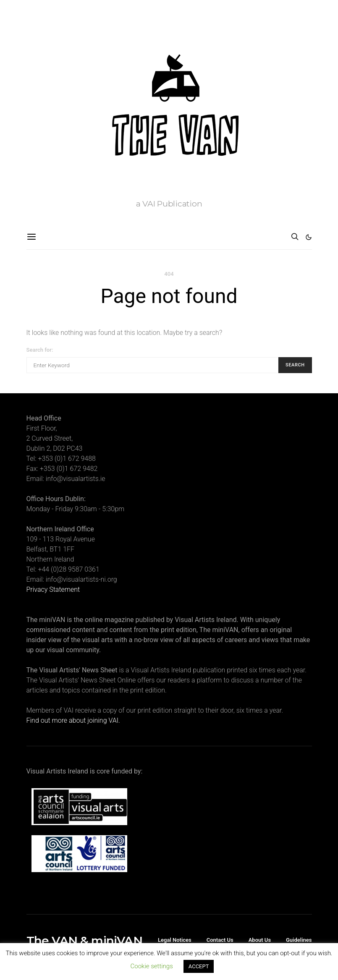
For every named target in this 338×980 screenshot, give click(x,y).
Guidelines (299, 940)
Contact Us (220, 940)
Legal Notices (175, 940)
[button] (309, 237)
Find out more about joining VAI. (73, 720)
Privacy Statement (53, 589)
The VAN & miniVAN (84, 941)
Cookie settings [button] (152, 966)
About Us (260, 940)
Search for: (40, 350)
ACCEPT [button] (199, 966)
